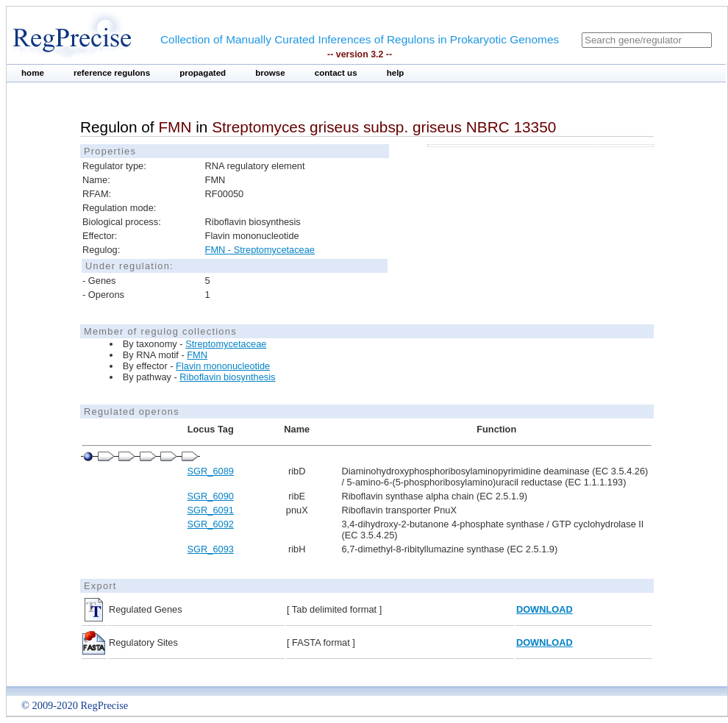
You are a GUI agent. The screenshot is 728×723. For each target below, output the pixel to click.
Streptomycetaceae (226, 344)
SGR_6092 (211, 524)
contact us (336, 73)
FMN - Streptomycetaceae (260, 250)
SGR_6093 (211, 549)
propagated (203, 73)
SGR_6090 (211, 496)
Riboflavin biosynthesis (227, 377)
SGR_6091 (211, 510)
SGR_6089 (211, 471)
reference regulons (112, 73)
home (33, 73)
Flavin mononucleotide (223, 366)
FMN (197, 355)
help (396, 73)
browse (270, 73)
